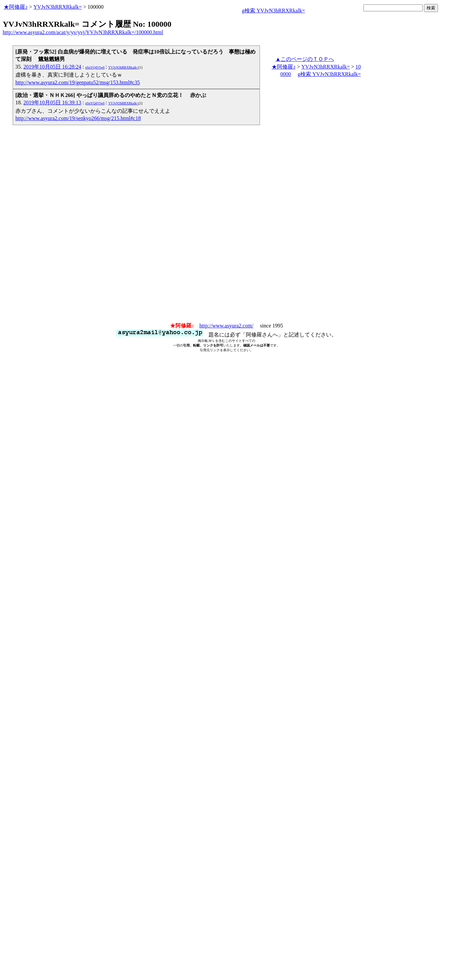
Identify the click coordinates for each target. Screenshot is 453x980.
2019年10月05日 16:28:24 (52, 67)
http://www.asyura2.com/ (226, 326)
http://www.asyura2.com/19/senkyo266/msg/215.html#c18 (78, 118)
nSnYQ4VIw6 (95, 67)
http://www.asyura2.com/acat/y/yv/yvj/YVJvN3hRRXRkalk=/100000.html (83, 32)
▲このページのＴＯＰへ (305, 59)
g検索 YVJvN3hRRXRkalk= (273, 11)
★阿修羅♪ (16, 7)
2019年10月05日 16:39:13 (52, 103)
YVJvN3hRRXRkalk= (58, 7)
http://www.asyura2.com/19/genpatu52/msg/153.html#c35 (78, 82)
